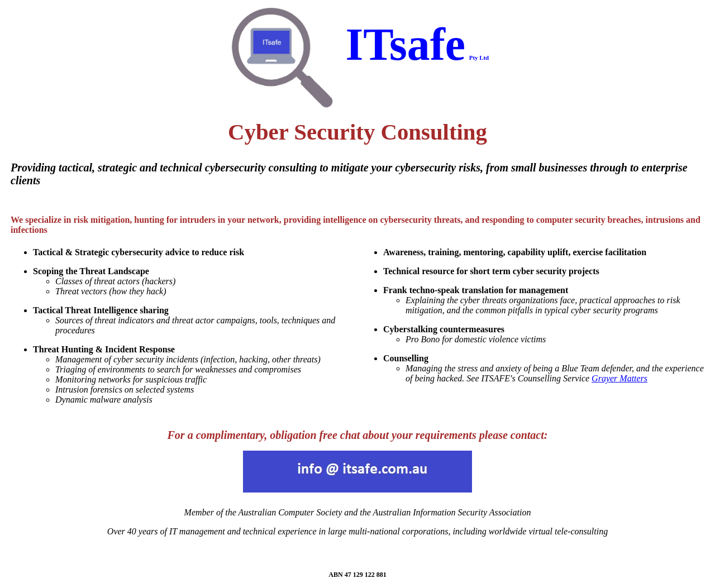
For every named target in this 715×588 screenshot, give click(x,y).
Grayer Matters (619, 378)
